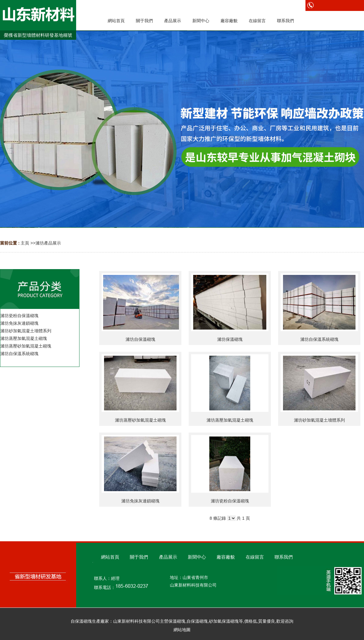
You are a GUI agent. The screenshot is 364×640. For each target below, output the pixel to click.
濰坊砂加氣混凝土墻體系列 (319, 420)
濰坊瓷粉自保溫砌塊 (230, 501)
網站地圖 (182, 630)
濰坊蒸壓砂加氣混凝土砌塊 (140, 420)
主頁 (25, 243)
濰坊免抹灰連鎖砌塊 (140, 501)
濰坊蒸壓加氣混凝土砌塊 (230, 420)
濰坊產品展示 (48, 243)
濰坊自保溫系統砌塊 (319, 339)
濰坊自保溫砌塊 (140, 339)
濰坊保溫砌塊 (230, 339)
